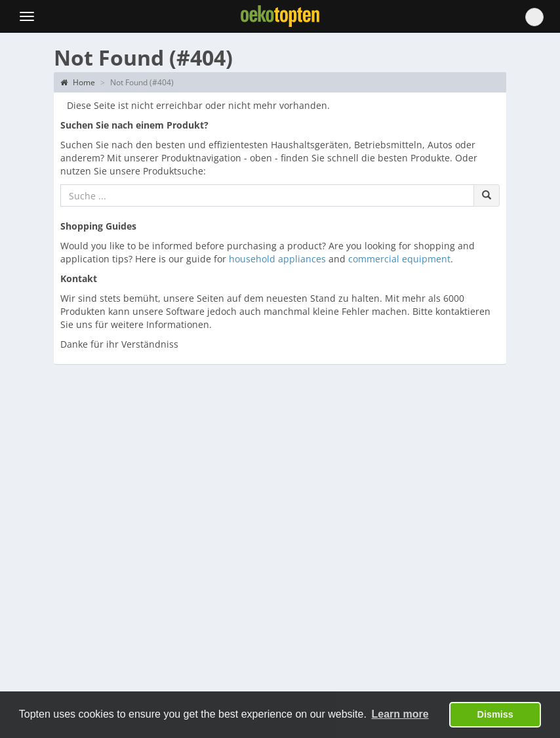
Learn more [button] (400, 714)
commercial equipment (399, 259)
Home (78, 82)
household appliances (277, 259)
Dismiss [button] (495, 714)
